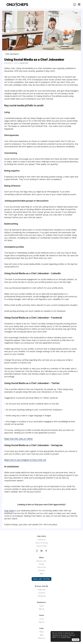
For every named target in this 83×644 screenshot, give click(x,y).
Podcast (41, 570)
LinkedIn (41, 551)
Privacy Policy (42, 546)
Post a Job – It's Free (41, 579)
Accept (76, 640)
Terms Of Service (41, 543)
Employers (42, 590)
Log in (41, 606)
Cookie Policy (66, 637)
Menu (4, 4)
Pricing (41, 564)
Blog (42, 574)
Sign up (41, 609)
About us (42, 638)
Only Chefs (9, 511)
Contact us (41, 540)
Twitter (37, 551)
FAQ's (42, 632)
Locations (41, 593)
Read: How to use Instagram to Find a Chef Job (25, 460)
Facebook (46, 551)
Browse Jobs (41, 561)
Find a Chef (42, 567)
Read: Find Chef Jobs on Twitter (19, 439)
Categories (42, 596)
